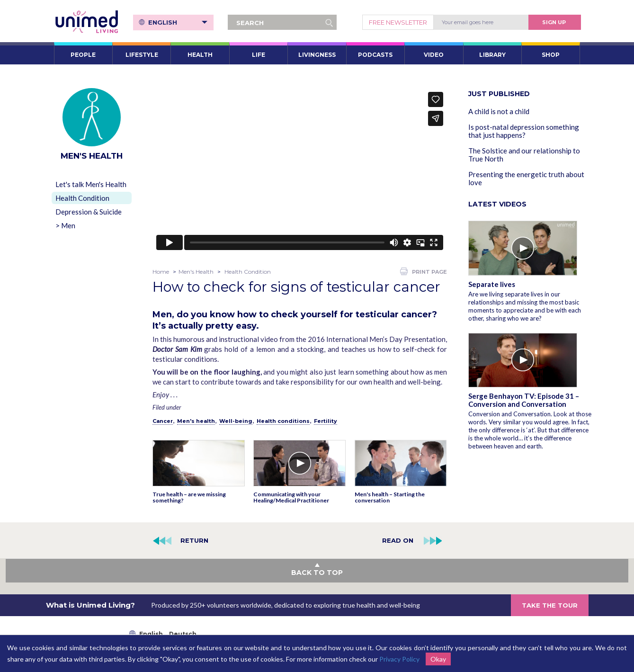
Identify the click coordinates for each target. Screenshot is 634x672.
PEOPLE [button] (83, 55)
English (179, 22)
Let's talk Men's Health (91, 184)
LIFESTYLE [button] (142, 55)
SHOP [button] (551, 55)
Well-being (236, 421)
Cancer (163, 421)
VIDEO (434, 55)
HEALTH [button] (200, 55)
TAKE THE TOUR (550, 605)
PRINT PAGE (424, 271)
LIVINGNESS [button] (317, 55)
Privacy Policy (399, 659)
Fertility (326, 421)
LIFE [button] (259, 55)
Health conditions (283, 421)
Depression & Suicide (89, 212)
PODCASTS (375, 55)
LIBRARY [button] (492, 55)
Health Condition (82, 198)
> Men (65, 225)
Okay (438, 659)
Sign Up (554, 22)
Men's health (196, 421)
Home (161, 272)
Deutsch (183, 634)
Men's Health (196, 272)
